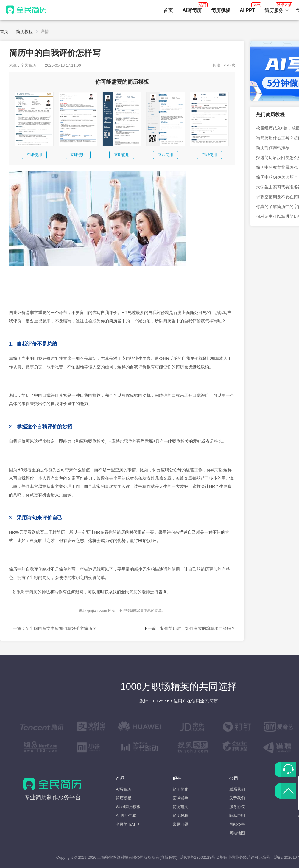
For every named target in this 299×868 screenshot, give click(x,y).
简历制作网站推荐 (273, 148)
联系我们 (237, 789)
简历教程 (24, 32)
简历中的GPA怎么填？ (277, 177)
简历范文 (180, 807)
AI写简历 (123, 789)
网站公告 (237, 824)
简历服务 (277, 9)
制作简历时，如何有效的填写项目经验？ (198, 628)
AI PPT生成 (126, 815)
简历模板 (124, 798)
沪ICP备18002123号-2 (199, 857)
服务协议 (237, 807)
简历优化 (180, 789)
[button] (277, 10)
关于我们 (237, 798)
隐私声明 (237, 815)
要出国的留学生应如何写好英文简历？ (61, 628)
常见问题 (180, 824)
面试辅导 (180, 798)
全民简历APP (127, 824)
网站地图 (237, 833)
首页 (168, 10)
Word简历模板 (128, 807)
